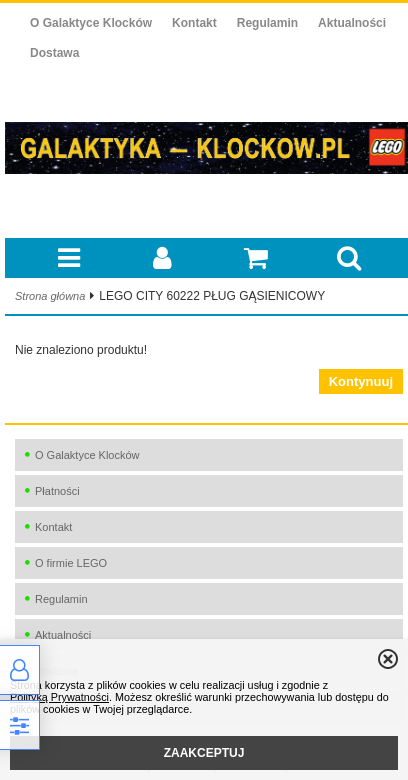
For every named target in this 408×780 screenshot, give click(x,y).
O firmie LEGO (71, 563)
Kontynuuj (361, 381)
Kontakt (194, 23)
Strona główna (50, 296)
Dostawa (54, 53)
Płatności (57, 491)
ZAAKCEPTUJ (204, 753)
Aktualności (352, 23)
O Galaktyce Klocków (91, 23)
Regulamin (267, 23)
